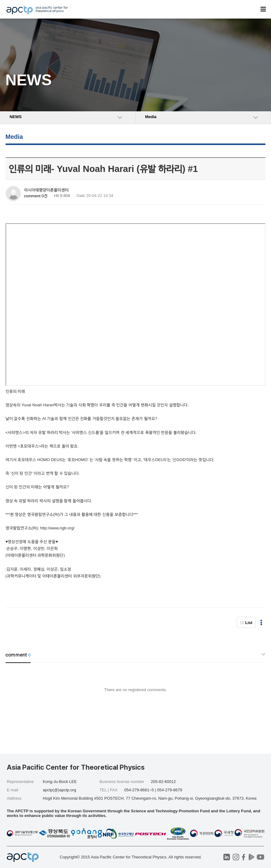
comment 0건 (36, 196)
